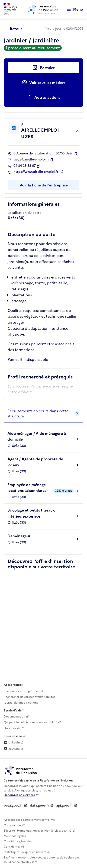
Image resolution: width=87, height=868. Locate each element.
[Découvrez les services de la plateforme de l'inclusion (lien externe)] (21, 770)
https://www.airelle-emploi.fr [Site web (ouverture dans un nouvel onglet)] (36, 172)
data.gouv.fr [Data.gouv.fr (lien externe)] (40, 806)
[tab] (43, 414)
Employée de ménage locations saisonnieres (27, 488)
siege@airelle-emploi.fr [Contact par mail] (31, 160)
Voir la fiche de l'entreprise (44, 185)
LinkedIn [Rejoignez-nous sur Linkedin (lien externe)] (12, 743)
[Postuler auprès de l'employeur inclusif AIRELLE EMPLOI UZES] (43, 68)
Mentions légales (15, 836)
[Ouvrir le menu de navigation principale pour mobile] (73, 9)
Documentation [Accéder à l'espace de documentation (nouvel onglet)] (14, 717)
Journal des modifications (21, 703)
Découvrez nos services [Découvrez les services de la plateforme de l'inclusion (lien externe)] (19, 795)
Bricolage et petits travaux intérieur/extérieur (31, 513)
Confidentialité (14, 847)
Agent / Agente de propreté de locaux (35, 462)
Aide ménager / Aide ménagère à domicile (37, 436)
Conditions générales (18, 841)
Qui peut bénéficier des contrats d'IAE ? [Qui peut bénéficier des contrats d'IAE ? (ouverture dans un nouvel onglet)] (30, 722)
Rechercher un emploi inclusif (23, 691)
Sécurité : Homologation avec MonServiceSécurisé (37, 831)
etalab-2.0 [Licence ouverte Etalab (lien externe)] (27, 862)
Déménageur (19, 536)
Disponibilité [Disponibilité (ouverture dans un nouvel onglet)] (12, 728)
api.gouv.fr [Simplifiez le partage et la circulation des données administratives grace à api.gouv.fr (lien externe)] (65, 806)
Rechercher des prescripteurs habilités (29, 697)
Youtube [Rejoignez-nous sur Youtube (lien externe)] (12, 749)
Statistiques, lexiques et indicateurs (27, 852)
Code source (12, 825)
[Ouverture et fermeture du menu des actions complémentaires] (43, 97)
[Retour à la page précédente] (15, 29)
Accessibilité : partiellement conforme (29, 820)
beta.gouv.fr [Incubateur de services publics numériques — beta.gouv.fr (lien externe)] (13, 806)
